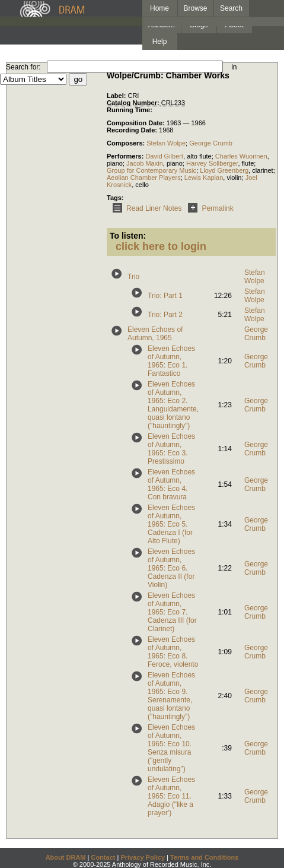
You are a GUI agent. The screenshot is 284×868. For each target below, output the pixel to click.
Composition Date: (137, 123)
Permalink (208, 208)
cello (142, 185)
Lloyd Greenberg (224, 170)
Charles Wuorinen (241, 156)
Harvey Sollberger (212, 163)
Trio (133, 277)
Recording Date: (133, 130)
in (234, 67)
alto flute (199, 156)
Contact (103, 857)
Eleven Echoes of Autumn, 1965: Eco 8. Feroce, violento (173, 652)
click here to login (161, 246)
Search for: (23, 67)
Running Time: (130, 110)
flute (248, 163)
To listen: (128, 236)
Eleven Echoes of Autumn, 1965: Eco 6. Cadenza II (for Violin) (171, 568)
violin (234, 178)
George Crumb (211, 143)
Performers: (126, 156)
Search (231, 8)
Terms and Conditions (204, 857)
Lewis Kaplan (204, 178)
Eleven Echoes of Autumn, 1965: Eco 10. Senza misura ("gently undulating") (171, 748)
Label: (117, 96)
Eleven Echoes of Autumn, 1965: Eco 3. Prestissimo (171, 449)
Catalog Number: (134, 103)
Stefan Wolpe (166, 143)
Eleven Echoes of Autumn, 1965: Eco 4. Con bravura (171, 484)
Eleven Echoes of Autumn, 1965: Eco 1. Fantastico (171, 361)
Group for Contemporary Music (151, 170)
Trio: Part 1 (165, 296)
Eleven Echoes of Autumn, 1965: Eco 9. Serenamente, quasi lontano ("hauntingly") (171, 696)
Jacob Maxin (145, 163)
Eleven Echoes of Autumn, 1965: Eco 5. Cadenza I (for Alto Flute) (171, 524)
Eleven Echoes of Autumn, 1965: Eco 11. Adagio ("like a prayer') (171, 796)
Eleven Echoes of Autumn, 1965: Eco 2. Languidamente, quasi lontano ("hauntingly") (173, 405)
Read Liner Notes (145, 208)
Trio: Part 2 (165, 315)
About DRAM (66, 857)
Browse (196, 8)
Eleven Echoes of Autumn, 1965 (155, 334)
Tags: (115, 198)
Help (160, 42)
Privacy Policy (143, 857)
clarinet (262, 170)
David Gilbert (164, 156)
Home (159, 8)
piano (115, 163)
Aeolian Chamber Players (144, 178)
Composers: (127, 143)
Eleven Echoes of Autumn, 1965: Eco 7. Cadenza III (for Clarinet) (172, 612)
